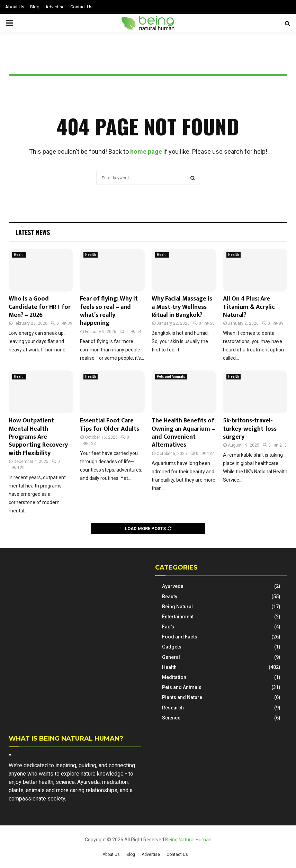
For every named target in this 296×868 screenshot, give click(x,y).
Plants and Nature (182, 697)
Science (171, 718)
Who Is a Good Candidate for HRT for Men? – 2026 (40, 307)
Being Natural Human (188, 840)
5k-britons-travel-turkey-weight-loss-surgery (251, 429)
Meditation (174, 677)
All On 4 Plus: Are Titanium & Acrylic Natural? (249, 307)
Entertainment (178, 617)
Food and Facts (180, 637)
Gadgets (172, 647)
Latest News (33, 232)
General (171, 657)
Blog (35, 7)
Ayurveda (173, 586)
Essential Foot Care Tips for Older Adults (110, 425)
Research (173, 708)
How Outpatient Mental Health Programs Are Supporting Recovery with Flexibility (38, 437)
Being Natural (177, 607)
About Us (15, 7)
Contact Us (81, 7)
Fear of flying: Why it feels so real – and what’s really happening (109, 311)
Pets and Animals (171, 377)
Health (19, 255)
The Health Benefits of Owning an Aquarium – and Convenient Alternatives (183, 433)
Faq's (168, 627)
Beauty (170, 597)
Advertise (55, 7)
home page (146, 151)
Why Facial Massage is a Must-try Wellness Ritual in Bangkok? (182, 307)
